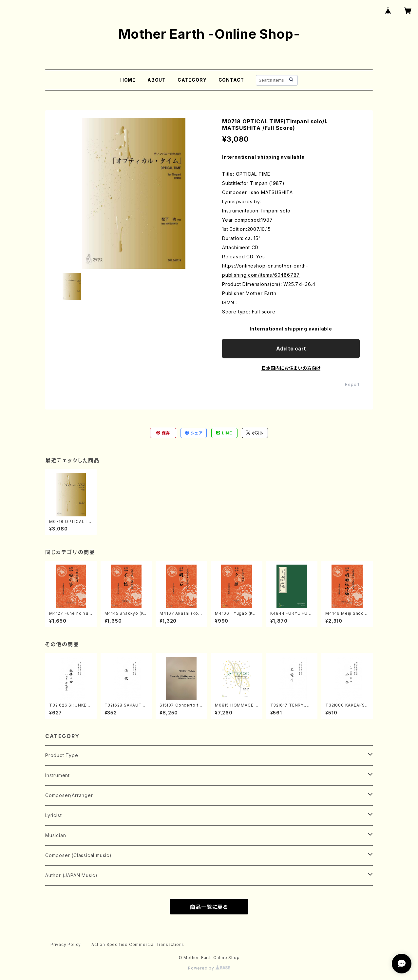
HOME (128, 80)
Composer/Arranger (69, 795)
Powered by (209, 968)
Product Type (62, 755)
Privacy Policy (66, 944)
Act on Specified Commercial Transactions (138, 944)
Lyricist (53, 815)
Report (352, 384)
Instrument (57, 775)
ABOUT (157, 80)
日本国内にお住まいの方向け (291, 368)
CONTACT (231, 80)
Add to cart (291, 349)
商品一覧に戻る (209, 907)
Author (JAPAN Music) (71, 875)
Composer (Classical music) (78, 855)
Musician (56, 835)
